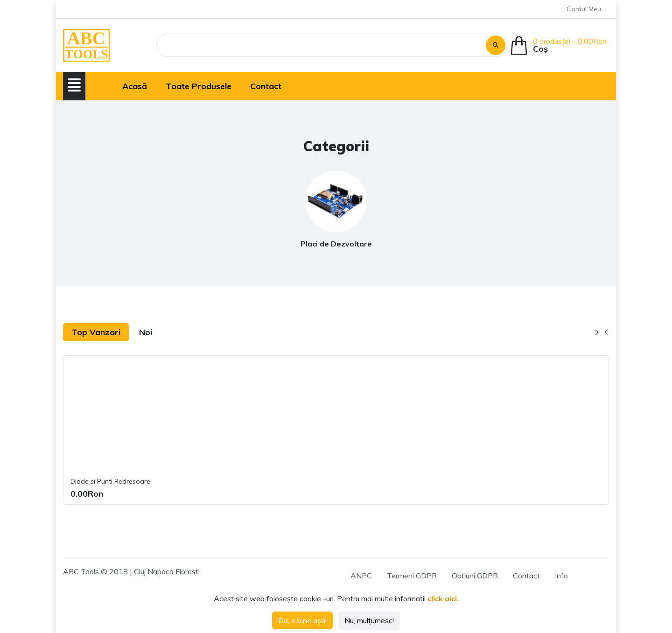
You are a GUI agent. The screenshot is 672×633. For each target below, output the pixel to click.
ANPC (361, 576)
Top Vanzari (96, 332)
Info (561, 576)
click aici (442, 598)
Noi (146, 332)
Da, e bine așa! (302, 620)
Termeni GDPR (412, 576)
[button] (74, 85)
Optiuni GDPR (475, 576)
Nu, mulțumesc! (369, 620)
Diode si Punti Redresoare (110, 481)
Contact (526, 576)
